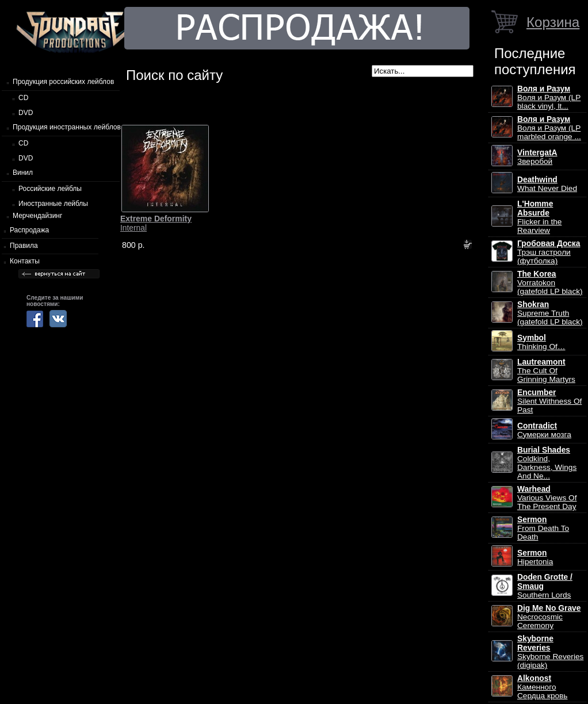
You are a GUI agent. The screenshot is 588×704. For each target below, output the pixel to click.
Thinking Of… (541, 342)
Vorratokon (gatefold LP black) (550, 283)
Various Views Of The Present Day (547, 498)
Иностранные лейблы (53, 204)
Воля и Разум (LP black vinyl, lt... (549, 97)
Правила (24, 246)
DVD (26, 113)
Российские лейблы (50, 189)
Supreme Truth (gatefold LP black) (550, 313)
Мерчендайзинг (37, 216)
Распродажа (29, 230)
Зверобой (537, 157)
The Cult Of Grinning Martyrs (546, 371)
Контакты (25, 261)
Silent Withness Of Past (549, 401)
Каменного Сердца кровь (542, 687)
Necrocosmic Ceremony (549, 617)
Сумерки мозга (544, 430)
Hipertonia (535, 557)
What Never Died (547, 184)
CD (23, 98)
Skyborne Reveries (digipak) (550, 652)
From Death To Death (543, 528)
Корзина (553, 22)
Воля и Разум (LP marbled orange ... (549, 128)
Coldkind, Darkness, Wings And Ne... (547, 463)
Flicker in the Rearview (539, 217)
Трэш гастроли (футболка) (549, 252)
